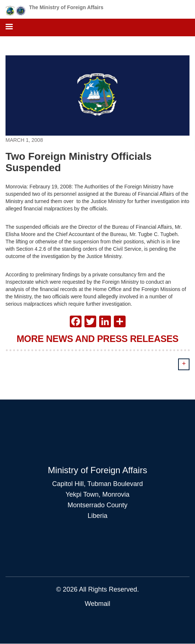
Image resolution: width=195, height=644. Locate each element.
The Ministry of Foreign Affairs (66, 7)
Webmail (98, 604)
